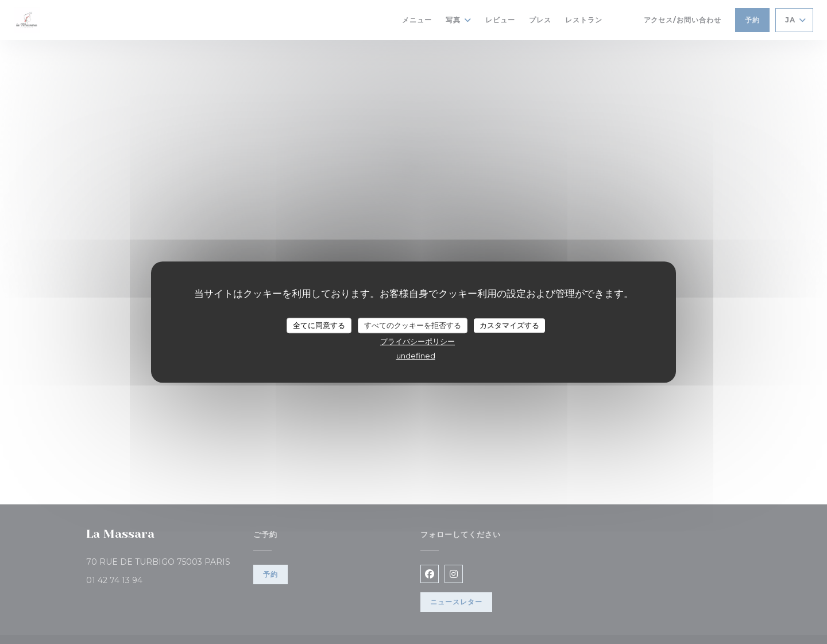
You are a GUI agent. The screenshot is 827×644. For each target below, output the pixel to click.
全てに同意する (319, 325)
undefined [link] (416, 356)
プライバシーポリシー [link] (418, 341)
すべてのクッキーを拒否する (413, 325)
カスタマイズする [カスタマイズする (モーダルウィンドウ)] (509, 325)
